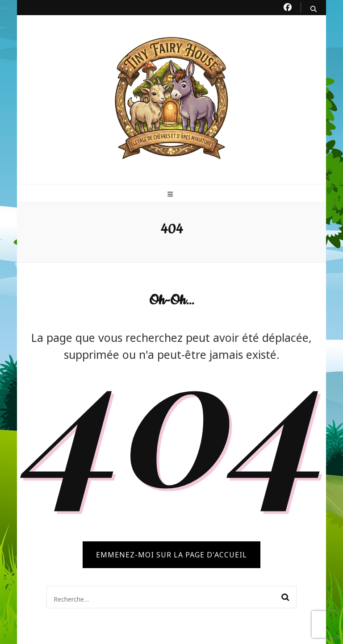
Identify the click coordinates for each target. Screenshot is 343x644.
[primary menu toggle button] (171, 194)
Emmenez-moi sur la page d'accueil (171, 555)
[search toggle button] (314, 9)
